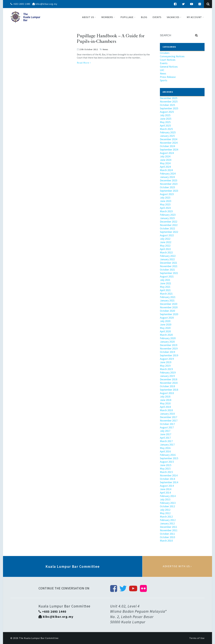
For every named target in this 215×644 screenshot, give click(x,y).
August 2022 (167, 235)
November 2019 (169, 348)
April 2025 (165, 126)
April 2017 (165, 438)
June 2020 (166, 324)
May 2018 (165, 403)
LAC (162, 70)
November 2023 (169, 184)
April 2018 (165, 407)
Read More (84, 63)
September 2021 (169, 273)
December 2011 (169, 527)
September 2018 (169, 390)
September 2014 (169, 482)
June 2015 (166, 465)
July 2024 (165, 156)
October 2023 (167, 187)
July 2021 (165, 280)
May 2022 (165, 246)
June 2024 (166, 160)
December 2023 (169, 180)
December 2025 (169, 98)
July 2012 (165, 510)
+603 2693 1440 (20, 4)
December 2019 (169, 345)
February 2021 (168, 297)
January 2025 (167, 136)
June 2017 (166, 434)
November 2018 (169, 383)
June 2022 (166, 242)
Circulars (165, 53)
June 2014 (166, 489)
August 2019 (167, 359)
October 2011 (167, 534)
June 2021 (166, 283)
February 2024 (168, 174)
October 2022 (167, 228)
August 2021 (167, 276)
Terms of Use (197, 638)
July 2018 (165, 396)
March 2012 (166, 517)
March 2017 (166, 441)
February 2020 (168, 338)
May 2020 (165, 328)
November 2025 (169, 101)
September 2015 (169, 458)
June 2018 (166, 400)
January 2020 (167, 342)
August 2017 (167, 427)
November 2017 (169, 421)
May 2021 (165, 287)
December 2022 (169, 222)
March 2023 (166, 211)
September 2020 (169, 314)
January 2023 (167, 218)
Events (164, 63)
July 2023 (165, 198)
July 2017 (165, 431)
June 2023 (166, 201)
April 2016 (165, 451)
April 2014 (165, 493)
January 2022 (167, 259)
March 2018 (166, 410)
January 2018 (167, 414)
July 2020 (165, 321)
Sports (164, 80)
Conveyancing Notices (172, 56)
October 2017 (167, 424)
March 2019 (166, 369)
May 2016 (165, 448)
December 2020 (169, 304)
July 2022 (165, 239)
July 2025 (165, 115)
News (105, 49)
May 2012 (165, 513)
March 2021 (166, 294)
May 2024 (165, 163)
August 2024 (167, 153)
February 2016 (168, 455)
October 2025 (167, 105)
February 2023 (168, 215)
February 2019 (168, 372)
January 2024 (167, 177)
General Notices (169, 67)
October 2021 (167, 270)
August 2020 (167, 318)
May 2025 (165, 122)
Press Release (168, 77)
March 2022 (166, 252)
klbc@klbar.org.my (45, 4)
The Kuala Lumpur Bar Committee (39, 638)
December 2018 (169, 379)
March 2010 (166, 541)
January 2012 (167, 523)
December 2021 (169, 263)
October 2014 (167, 479)
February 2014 (168, 496)
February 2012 (168, 520)
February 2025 (168, 132)
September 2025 (169, 108)
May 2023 (165, 204)
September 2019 (169, 355)
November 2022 (169, 225)
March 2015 (166, 472)
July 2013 (165, 499)
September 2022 (169, 232)
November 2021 (169, 266)
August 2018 (167, 393)
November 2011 (169, 530)
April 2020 (165, 331)
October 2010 (167, 537)
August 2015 (167, 462)
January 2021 (167, 300)
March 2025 (166, 129)
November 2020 (169, 307)
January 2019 (167, 376)
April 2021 (165, 290)
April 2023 (165, 208)
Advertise (177, 566)
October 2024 (167, 146)
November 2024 (169, 143)
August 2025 (167, 112)
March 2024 (166, 170)
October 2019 (167, 352)
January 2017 (167, 445)
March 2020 (166, 335)
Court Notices (168, 60)
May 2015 (165, 469)
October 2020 (167, 311)
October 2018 (167, 386)
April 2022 (165, 249)
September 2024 (169, 150)
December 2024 (169, 139)
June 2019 (166, 362)
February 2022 (168, 256)
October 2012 (167, 506)
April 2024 (165, 167)
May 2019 (165, 366)
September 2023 (169, 191)
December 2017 (169, 417)
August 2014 (167, 486)
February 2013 (168, 503)
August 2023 (167, 194)
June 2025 (166, 119)
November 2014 (169, 475)
